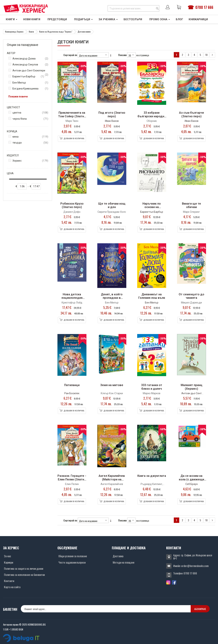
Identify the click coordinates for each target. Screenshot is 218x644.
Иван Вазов (112, 121)
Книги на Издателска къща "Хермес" (56, 32)
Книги (31, 32)
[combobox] (133, 8)
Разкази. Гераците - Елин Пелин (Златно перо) (72, 479)
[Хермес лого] (26, 8)
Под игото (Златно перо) (112, 115)
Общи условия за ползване (73, 556)
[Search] (157, 8)
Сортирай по (70, 55)
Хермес (30, 161)
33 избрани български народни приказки (152, 116)
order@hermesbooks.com (195, 566)
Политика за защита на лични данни (24, 568)
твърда (30, 143)
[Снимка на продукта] (72, 86)
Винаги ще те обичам (191, 205)
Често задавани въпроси (72, 562)
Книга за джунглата (152, 476)
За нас (8, 556)
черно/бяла (30, 119)
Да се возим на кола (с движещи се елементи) (191, 479)
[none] (22, 186)
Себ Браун (192, 484)
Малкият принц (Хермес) (192, 387)
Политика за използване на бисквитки (24, 575)
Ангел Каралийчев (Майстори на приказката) (112, 479)
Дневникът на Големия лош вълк (152, 296)
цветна (30, 113)
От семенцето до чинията (191, 296)
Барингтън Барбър (152, 212)
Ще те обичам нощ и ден (112, 205)
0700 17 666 (204, 7)
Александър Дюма (30, 59)
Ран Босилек (72, 393)
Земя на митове (112, 385)
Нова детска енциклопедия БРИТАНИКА (72, 298)
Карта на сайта (12, 587)
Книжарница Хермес (14, 32)
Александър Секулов (30, 65)
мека (30, 137)
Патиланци (72, 385)
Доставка (118, 556)
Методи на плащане (124, 562)
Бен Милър (152, 303)
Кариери (9, 562)
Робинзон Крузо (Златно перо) (72, 205)
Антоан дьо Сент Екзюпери (30, 71)
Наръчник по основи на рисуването (152, 207)
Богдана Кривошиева (30, 89)
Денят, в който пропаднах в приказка (112, 298)
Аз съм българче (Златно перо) (192, 115)
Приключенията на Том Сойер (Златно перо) (72, 116)
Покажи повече (18, 97)
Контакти (9, 581)
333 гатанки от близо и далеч (152, 387)
